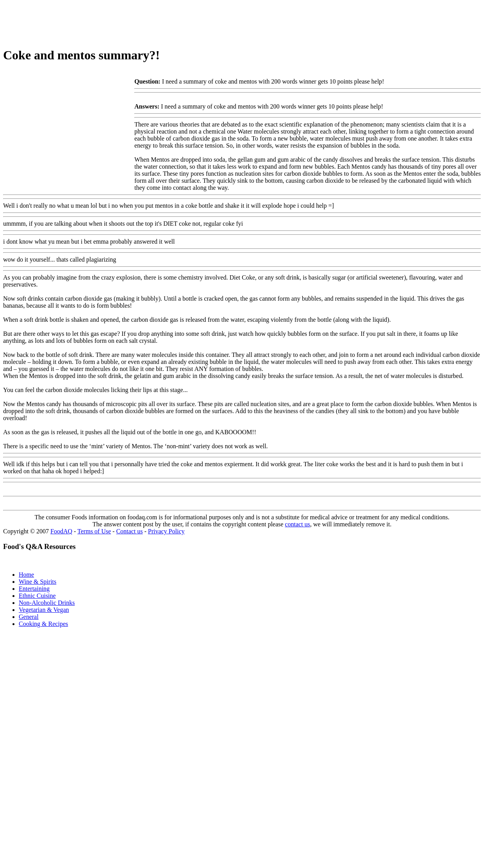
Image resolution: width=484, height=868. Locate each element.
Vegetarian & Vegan (44, 610)
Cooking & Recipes (43, 624)
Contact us (129, 531)
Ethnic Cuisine (37, 596)
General (29, 617)
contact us (297, 524)
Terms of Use (94, 531)
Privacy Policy (166, 531)
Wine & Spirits (38, 582)
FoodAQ (61, 531)
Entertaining (34, 589)
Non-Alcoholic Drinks (47, 603)
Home (26, 575)
